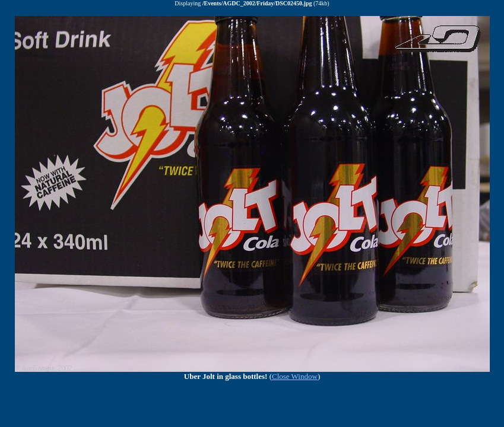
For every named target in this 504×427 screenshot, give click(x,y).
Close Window (295, 376)
